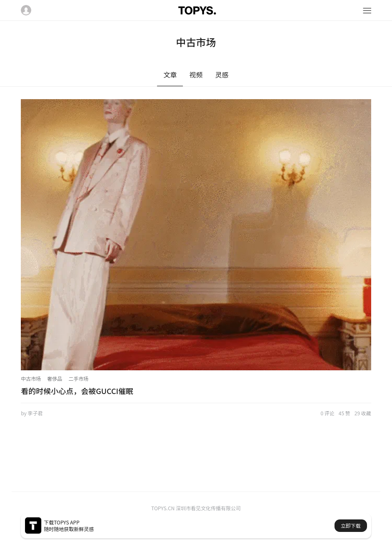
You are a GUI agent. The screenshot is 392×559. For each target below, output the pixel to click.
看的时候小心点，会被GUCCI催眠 (77, 391)
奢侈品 (55, 378)
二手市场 (78, 378)
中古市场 (31, 378)
